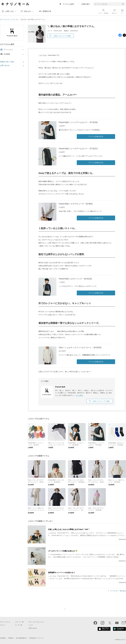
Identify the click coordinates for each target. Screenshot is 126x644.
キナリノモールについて (36, 622)
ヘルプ (31, 625)
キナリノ (3, 625)
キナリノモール (5, 19)
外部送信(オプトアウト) (36, 638)
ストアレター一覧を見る (118, 591)
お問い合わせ (5, 65)
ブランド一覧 (19, 622)
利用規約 (11, 638)
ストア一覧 (19, 625)
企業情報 (3, 638)
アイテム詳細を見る (96, 136)
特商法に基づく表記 (7, 62)
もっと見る (79, 395)
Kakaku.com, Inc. (121, 640)
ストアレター (14, 19)
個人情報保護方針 (21, 638)
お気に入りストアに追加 (62, 36)
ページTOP (65, 609)
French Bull (60, 387)
